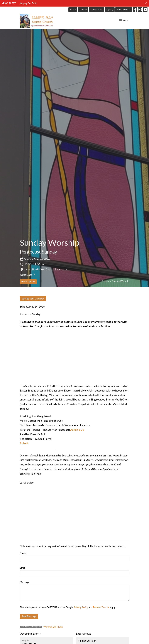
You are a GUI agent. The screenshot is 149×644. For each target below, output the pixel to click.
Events (105, 281)
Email (23, 568)
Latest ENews (97, 9)
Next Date (28, 275)
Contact (83, 9)
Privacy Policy (81, 607)
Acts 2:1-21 (77, 430)
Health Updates (28, 282)
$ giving (110, 9)
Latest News (84, 634)
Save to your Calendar (33, 299)
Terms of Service (101, 607)
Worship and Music (53, 627)
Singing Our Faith (28, 3)
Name (23, 553)
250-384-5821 (124, 9)
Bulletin (25, 443)
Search (73, 9)
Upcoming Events (30, 634)
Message (25, 582)
